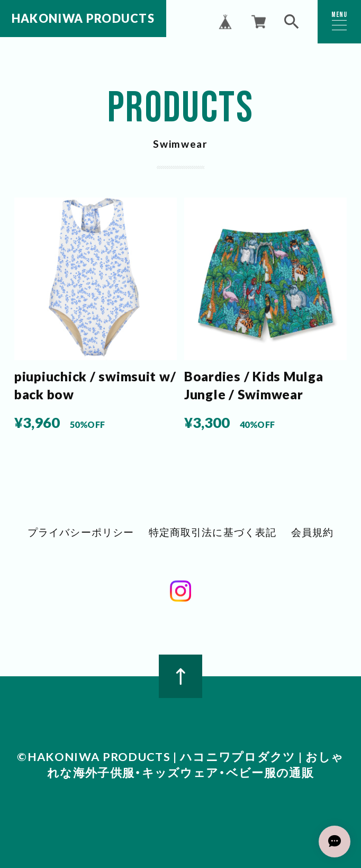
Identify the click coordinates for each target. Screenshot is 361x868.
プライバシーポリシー (81, 533)
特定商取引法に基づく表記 (213, 533)
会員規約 (312, 533)
